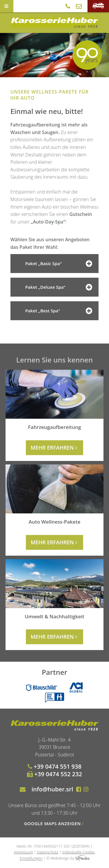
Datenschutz (48, 852)
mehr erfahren (54, 448)
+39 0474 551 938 (54, 766)
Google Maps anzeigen (55, 824)
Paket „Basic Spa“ (60, 264)
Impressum (23, 852)
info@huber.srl (52, 789)
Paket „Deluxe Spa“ (60, 287)
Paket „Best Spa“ (60, 311)
